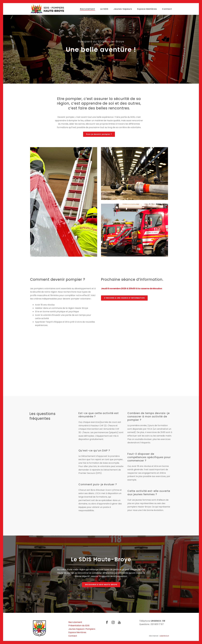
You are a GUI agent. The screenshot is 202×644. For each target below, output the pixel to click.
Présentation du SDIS (79, 626)
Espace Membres (147, 9)
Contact (167, 9)
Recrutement (88, 9)
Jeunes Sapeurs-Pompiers (82, 629)
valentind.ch (164, 636)
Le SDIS (104, 9)
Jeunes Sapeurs (123, 9)
